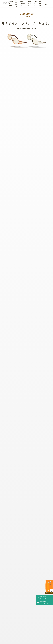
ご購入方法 (35, 3)
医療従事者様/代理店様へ (22, 3)
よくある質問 (40, 3)
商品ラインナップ (30, 3)
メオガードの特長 (11, 3)
